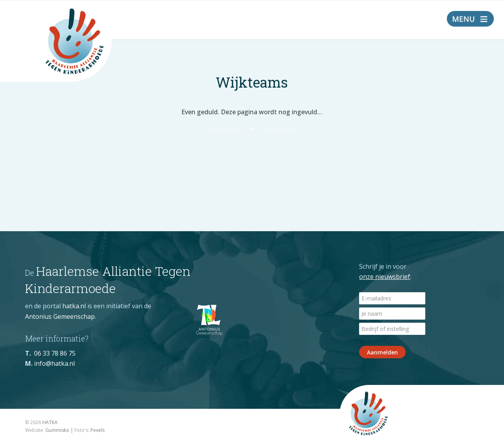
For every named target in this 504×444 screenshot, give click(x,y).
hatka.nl (74, 306)
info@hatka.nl (54, 363)
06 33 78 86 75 (55, 353)
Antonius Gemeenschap (60, 316)
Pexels (98, 430)
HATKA (50, 422)
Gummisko (57, 430)
